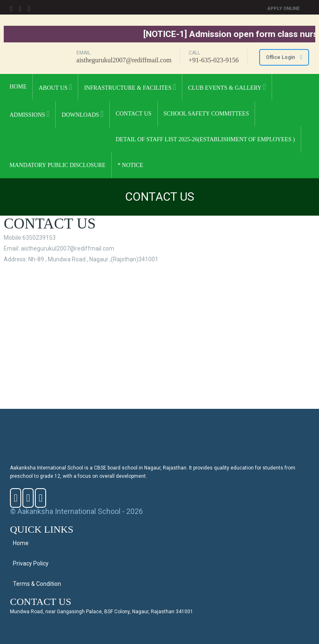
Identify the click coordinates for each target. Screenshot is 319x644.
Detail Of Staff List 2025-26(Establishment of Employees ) (205, 139)
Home (18, 87)
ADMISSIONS (29, 114)
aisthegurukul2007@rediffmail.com (124, 60)
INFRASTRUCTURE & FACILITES (130, 87)
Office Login (284, 57)
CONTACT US (133, 114)
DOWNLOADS (82, 114)
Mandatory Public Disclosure (58, 165)
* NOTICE (130, 165)
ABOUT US (55, 87)
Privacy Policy (31, 563)
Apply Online (283, 9)
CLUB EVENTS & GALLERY (227, 87)
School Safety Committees (206, 114)
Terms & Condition (37, 584)
